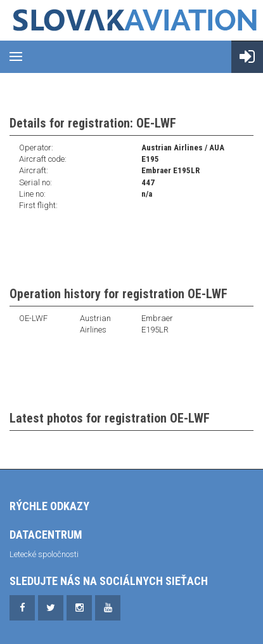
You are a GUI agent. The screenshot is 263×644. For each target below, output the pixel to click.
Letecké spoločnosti (44, 554)
